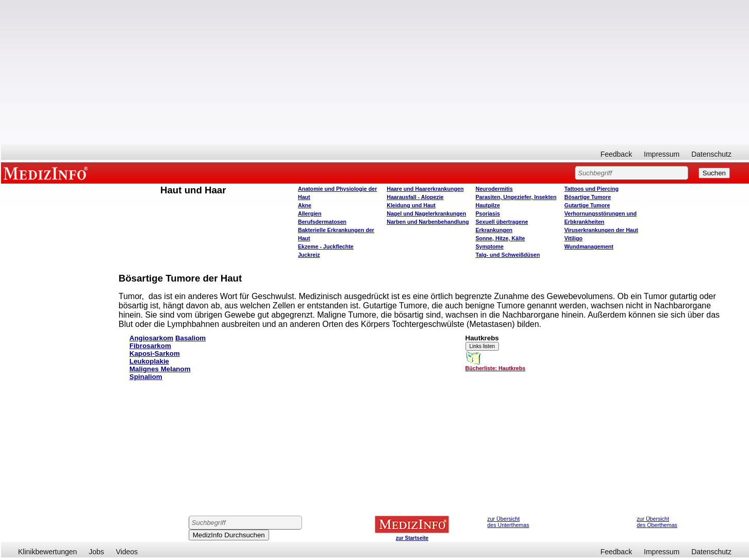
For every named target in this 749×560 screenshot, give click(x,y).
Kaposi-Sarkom (155, 353)
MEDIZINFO (47, 173)
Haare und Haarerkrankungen (425, 189)
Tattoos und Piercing (592, 189)
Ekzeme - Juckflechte (326, 246)
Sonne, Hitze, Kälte (500, 238)
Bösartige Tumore (588, 197)
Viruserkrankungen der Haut (601, 230)
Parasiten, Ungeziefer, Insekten (516, 197)
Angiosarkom (151, 338)
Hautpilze (487, 205)
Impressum (662, 154)
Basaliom (190, 338)
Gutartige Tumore (587, 205)
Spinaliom (146, 377)
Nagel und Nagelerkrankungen (426, 213)
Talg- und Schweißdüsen (507, 255)
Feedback (616, 154)
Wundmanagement (589, 246)
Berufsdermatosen (322, 222)
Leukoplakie (149, 361)
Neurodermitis (494, 189)
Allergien (310, 213)
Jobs (96, 552)
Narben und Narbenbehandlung (428, 222)
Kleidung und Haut (411, 205)
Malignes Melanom (160, 369)
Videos (127, 552)
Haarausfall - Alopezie (415, 197)
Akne (305, 205)
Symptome (489, 246)
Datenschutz (711, 154)
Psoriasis (487, 213)
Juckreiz (309, 255)
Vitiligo (573, 238)
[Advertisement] (375, 72)
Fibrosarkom (150, 346)
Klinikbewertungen (47, 552)
